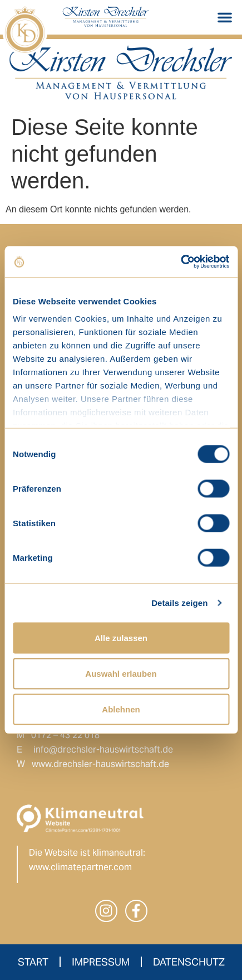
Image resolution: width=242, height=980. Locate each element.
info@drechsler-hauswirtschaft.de (103, 749)
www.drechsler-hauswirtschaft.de (100, 764)
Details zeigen (179, 603)
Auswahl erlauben (121, 673)
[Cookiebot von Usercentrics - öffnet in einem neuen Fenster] (181, 262)
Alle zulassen (121, 637)
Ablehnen (121, 709)
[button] (225, 17)
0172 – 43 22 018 (65, 735)
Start (33, 962)
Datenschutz (189, 962)
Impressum (101, 962)
